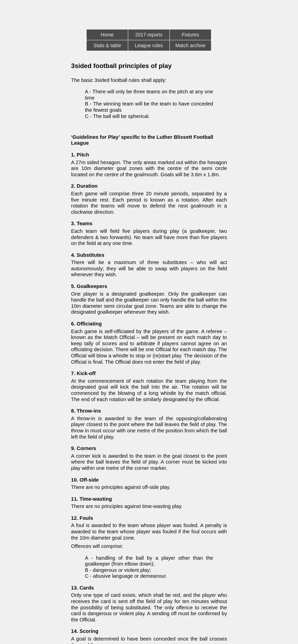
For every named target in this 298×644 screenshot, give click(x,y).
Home (107, 35)
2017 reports (149, 35)
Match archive (190, 45)
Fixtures (191, 35)
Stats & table (107, 45)
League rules (149, 45)
